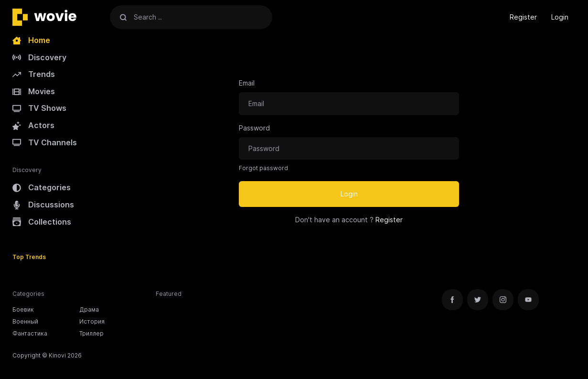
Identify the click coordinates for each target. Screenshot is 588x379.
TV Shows (39, 108)
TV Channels (45, 142)
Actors (33, 125)
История (92, 321)
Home (31, 40)
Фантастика (30, 333)
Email (247, 83)
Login (560, 17)
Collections (42, 222)
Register (523, 17)
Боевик (23, 309)
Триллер (91, 333)
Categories (42, 187)
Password (254, 128)
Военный (25, 321)
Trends (34, 74)
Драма (89, 309)
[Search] (123, 17)
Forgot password (263, 168)
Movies (34, 91)
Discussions (43, 205)
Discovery (39, 57)
